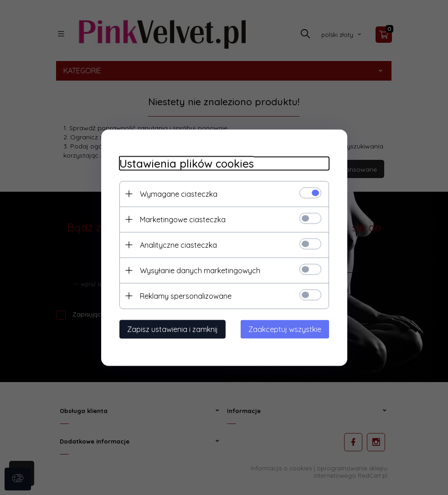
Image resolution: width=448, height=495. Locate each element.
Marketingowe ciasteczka (183, 219)
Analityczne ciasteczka (178, 245)
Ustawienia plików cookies (187, 163)
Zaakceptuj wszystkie (285, 329)
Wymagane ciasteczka (179, 194)
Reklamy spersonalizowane (186, 296)
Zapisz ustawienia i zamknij (173, 329)
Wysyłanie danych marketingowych (200, 270)
